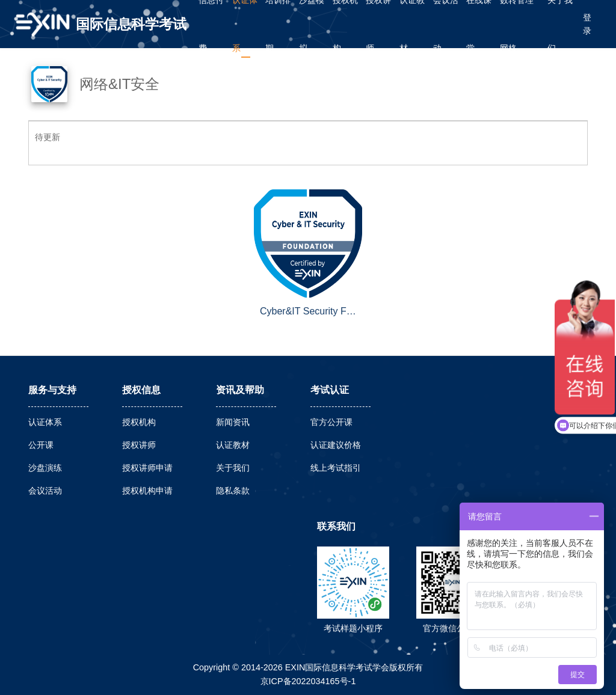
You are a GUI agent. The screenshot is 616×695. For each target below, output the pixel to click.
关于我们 (233, 468)
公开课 (41, 445)
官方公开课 (331, 422)
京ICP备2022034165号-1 (308, 681)
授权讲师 (139, 445)
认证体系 (45, 422)
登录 (587, 24)
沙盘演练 (45, 468)
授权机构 (139, 422)
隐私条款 (233, 491)
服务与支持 (52, 390)
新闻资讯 (233, 422)
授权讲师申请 (147, 468)
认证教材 (233, 445)
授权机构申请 (147, 491)
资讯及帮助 (240, 390)
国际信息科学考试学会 (131, 32)
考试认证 (330, 390)
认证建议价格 (336, 445)
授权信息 (141, 390)
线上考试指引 (336, 468)
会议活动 (45, 491)
